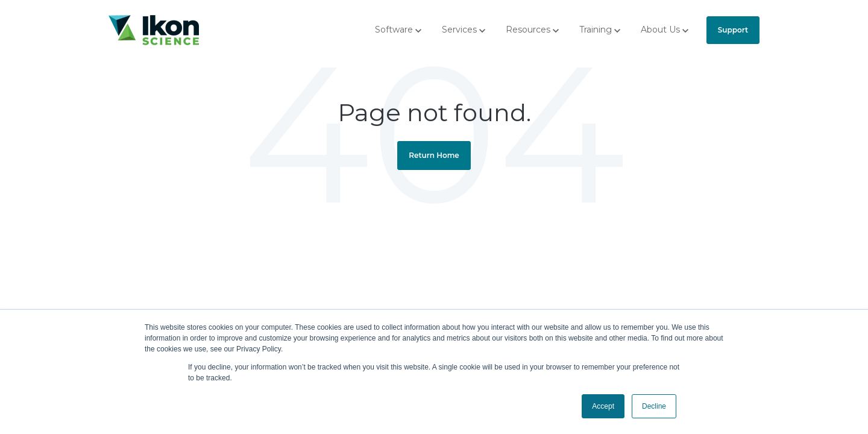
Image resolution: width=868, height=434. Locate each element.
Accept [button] (603, 406)
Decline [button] (654, 406)
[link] (154, 29)
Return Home (434, 155)
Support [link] (733, 30)
